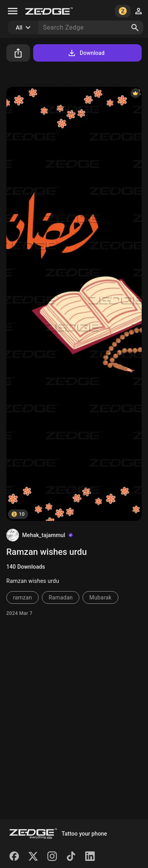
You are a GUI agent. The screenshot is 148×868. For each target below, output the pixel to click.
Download (86, 53)
